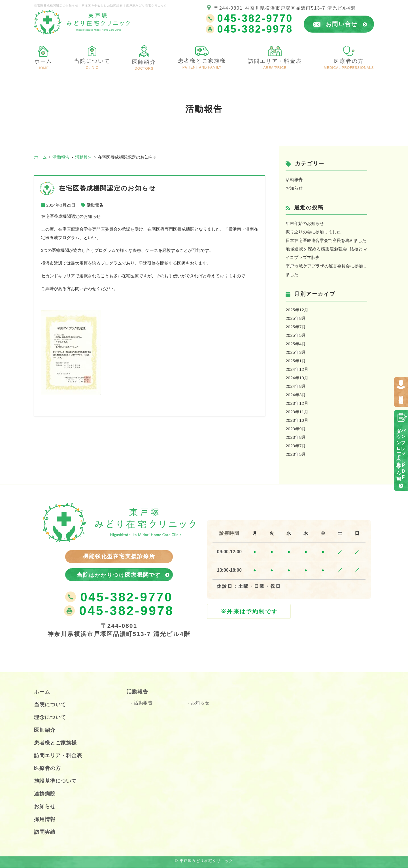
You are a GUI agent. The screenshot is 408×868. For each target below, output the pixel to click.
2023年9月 (296, 429)
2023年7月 (296, 446)
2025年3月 (296, 352)
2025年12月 (297, 310)
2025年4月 (296, 344)
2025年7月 (296, 327)
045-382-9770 (119, 598)
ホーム (43, 64)
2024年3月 (296, 395)
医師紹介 (144, 64)
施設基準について (55, 781)
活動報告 (95, 205)
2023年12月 (297, 403)
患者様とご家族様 (202, 63)
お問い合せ (347, 24)
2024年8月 (296, 386)
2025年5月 (296, 335)
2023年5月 (296, 454)
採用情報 (401, 395)
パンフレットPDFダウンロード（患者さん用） (401, 453)
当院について (50, 705)
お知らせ (294, 188)
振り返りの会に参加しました (313, 232)
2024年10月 (297, 378)
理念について (50, 718)
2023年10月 (297, 420)
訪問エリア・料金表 (275, 64)
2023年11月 (297, 412)
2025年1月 (296, 361)
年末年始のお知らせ (305, 223)
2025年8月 (296, 318)
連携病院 (45, 794)
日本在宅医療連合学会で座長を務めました (326, 240)
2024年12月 (297, 369)
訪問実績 (45, 832)
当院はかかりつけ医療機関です (119, 575)
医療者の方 (349, 64)
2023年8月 (296, 437)
